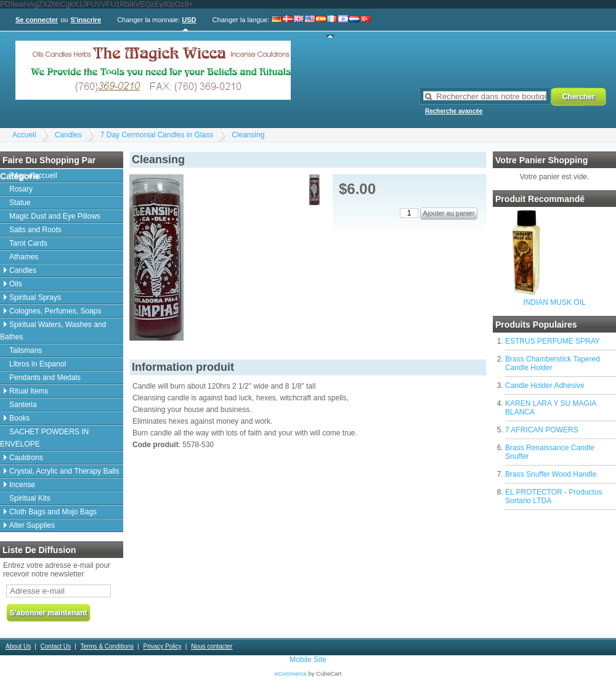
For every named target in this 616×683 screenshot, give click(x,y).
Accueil (24, 135)
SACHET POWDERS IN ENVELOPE (44, 438)
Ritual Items (29, 391)
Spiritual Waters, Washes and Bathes (53, 331)
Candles (68, 135)
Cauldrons (26, 458)
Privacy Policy (162, 646)
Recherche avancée (454, 111)
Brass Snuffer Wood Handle (551, 474)
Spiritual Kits (30, 498)
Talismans (26, 350)
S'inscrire (86, 20)
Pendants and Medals (45, 378)
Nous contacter (212, 646)
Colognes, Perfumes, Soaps (55, 311)
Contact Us (56, 646)
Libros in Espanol (38, 364)
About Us (18, 646)
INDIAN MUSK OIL (554, 302)
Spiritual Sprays (35, 297)
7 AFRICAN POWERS (542, 430)
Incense (22, 485)
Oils (16, 284)
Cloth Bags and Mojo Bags (53, 512)
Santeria (23, 405)
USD (189, 20)
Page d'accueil (33, 176)
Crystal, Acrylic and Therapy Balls (64, 471)
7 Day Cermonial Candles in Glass (157, 135)
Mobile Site (308, 660)
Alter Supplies (32, 525)
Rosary (21, 189)
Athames (24, 257)
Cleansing (248, 135)
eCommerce (291, 673)
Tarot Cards (28, 243)
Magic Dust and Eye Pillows (55, 216)
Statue (20, 203)
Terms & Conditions (107, 646)
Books (19, 418)
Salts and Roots (35, 230)
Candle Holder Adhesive (545, 386)
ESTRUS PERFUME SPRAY (553, 341)
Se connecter (37, 20)
